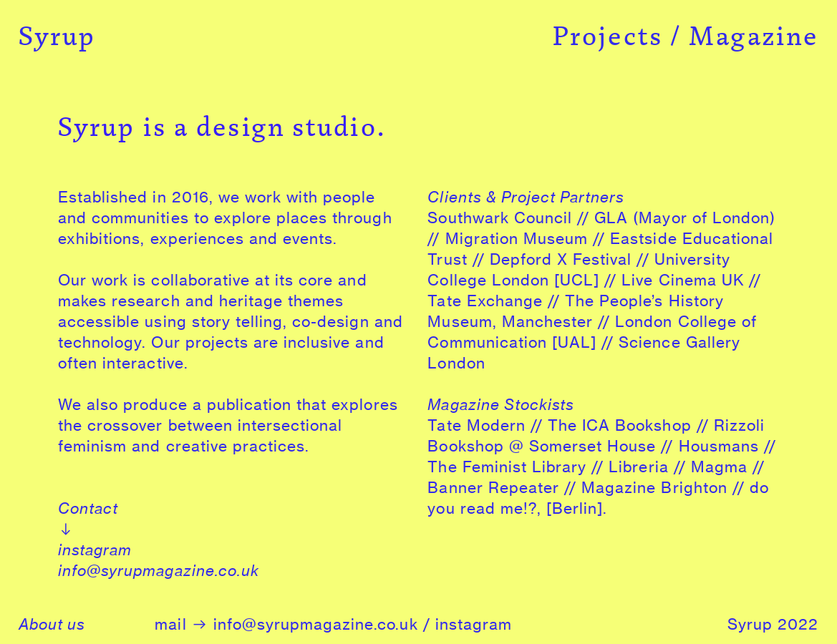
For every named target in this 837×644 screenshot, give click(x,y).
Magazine (754, 36)
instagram (95, 550)
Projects (608, 36)
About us (52, 624)
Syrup (58, 36)
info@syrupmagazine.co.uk (159, 571)
